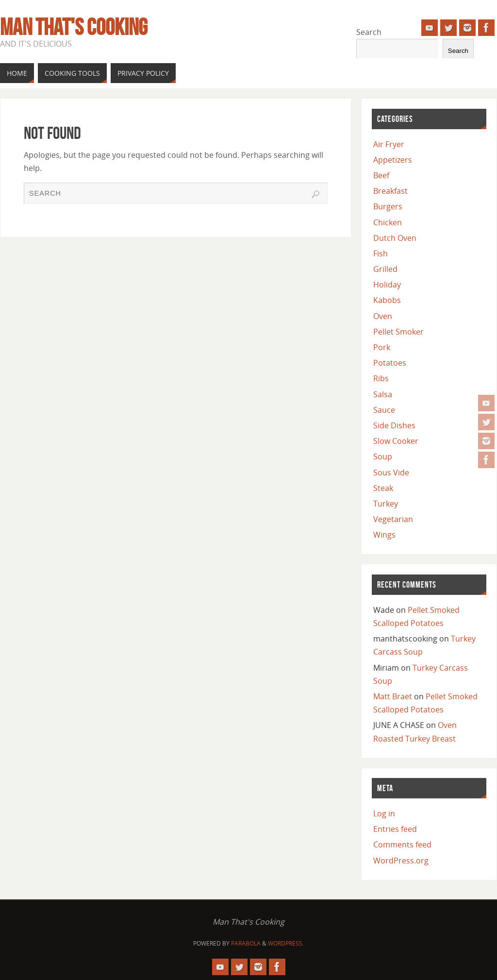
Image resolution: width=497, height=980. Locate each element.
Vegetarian (393, 519)
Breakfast (390, 191)
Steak (383, 488)
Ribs (381, 378)
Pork (382, 347)
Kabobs (387, 300)
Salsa (383, 394)
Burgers (388, 206)
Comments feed (402, 845)
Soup (383, 456)
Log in (384, 813)
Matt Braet (393, 696)
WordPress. (286, 943)
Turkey (386, 504)
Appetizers (393, 160)
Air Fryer (389, 144)
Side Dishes (394, 425)
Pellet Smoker (398, 332)
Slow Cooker (396, 441)
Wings (384, 535)
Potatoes (390, 363)
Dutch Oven (395, 238)
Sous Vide (391, 473)
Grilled (385, 269)
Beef (381, 175)
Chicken (388, 222)
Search (369, 32)
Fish (381, 253)
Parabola (246, 943)
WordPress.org (401, 861)
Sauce (384, 410)
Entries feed (395, 829)
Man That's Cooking (74, 27)
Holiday (387, 285)
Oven (383, 316)
